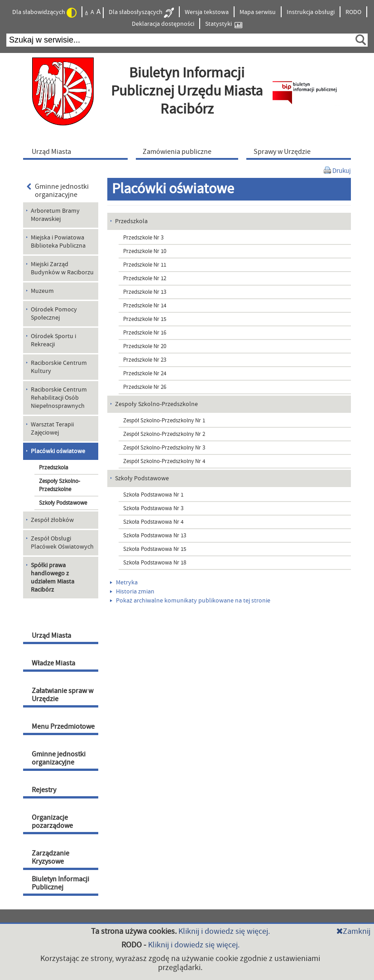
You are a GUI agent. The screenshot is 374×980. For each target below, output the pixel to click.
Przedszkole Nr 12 (145, 278)
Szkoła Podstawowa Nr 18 (155, 563)
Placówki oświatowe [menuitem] (58, 451)
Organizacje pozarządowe (52, 822)
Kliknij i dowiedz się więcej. (224, 931)
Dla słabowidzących (44, 13)
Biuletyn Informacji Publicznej (60, 883)
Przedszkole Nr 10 (145, 251)
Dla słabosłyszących (141, 13)
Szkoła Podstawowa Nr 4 (153, 522)
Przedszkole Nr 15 (145, 319)
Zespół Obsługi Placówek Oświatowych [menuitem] (62, 543)
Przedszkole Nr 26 (145, 387)
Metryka (124, 583)
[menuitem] (77, 151)
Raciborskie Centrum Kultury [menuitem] (59, 367)
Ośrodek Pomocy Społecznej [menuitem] (54, 314)
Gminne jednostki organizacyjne (58, 191)
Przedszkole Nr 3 (143, 238)
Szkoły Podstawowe (63, 503)
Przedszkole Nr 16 (145, 333)
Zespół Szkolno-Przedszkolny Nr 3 (164, 448)
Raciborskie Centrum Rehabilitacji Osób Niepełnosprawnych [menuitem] (59, 398)
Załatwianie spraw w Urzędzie (62, 695)
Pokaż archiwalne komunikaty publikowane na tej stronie (190, 601)
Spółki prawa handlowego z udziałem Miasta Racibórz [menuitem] (53, 578)
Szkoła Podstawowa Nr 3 (153, 508)
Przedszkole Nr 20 (145, 346)
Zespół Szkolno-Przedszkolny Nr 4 (164, 461)
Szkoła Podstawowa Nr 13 (155, 535)
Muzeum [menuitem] (42, 291)
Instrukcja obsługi (311, 12)
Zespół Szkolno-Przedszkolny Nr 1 (164, 421)
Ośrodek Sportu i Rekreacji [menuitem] (53, 340)
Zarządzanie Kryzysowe (50, 857)
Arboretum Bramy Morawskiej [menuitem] (55, 215)
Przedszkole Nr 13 (145, 292)
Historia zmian (132, 592)
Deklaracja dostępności (163, 24)
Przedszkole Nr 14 (145, 306)
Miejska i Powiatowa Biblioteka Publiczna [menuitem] (58, 242)
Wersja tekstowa (207, 12)
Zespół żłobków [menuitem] (52, 520)
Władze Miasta (53, 663)
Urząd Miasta (51, 636)
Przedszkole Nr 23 (145, 360)
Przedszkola (54, 468)
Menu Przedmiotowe (63, 727)
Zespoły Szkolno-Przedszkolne (60, 485)
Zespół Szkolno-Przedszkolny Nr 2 (164, 434)
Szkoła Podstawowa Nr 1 (153, 495)
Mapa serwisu (258, 12)
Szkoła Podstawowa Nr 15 (155, 549)
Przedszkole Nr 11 (145, 265)
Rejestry (44, 790)
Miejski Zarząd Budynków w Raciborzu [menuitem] (62, 268)
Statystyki (224, 24)
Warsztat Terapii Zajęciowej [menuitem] (52, 429)
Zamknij (353, 931)
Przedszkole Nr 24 (145, 373)
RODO (353, 12)
